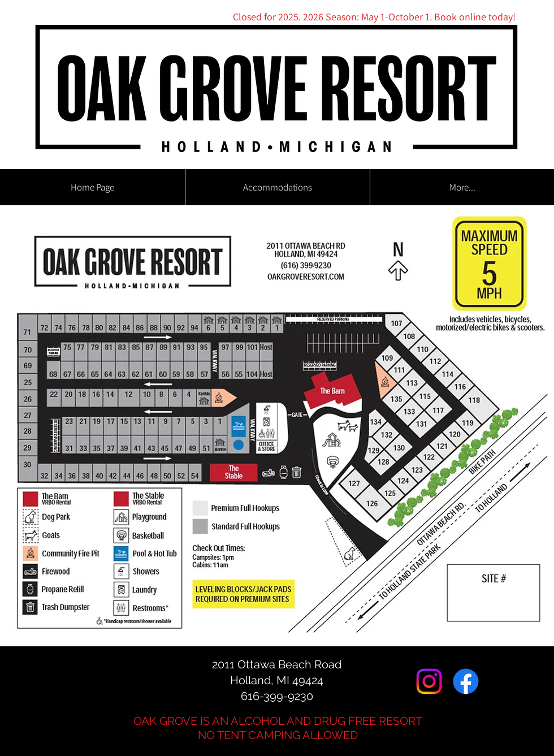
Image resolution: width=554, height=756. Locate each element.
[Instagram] (429, 681)
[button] (277, 187)
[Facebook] (466, 681)
